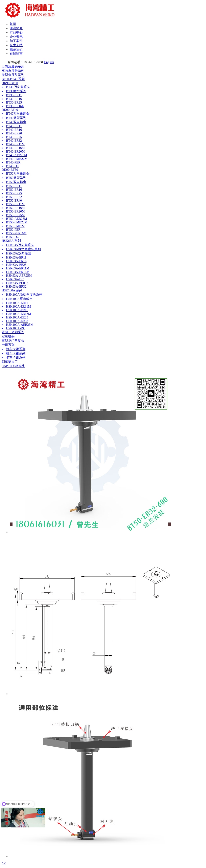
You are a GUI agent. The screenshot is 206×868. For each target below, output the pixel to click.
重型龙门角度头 (13, 341)
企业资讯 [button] (16, 37)
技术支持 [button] (16, 45)
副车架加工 (10, 362)
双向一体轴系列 (13, 332)
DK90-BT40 (10, 110)
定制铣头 (8, 336)
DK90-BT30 (10, 83)
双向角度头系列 (13, 71)
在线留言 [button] (16, 54)
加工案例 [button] (16, 41)
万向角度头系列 (13, 66)
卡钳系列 (8, 345)
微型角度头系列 (13, 75)
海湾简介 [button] (16, 28)
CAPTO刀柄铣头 (13, 366)
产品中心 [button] (16, 32)
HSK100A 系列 (12, 290)
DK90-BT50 (10, 170)
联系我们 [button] (16, 49)
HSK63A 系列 (11, 241)
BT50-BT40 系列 (13, 79)
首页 (13, 24)
